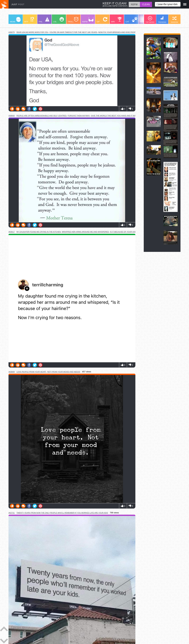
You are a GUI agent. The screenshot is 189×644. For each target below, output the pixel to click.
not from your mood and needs (64, 372)
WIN (116, 20)
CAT (131, 20)
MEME (15, 20)
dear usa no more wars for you (32, 32)
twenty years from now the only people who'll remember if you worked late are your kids (62, 513)
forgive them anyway (79, 116)
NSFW (88, 20)
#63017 (12, 232)
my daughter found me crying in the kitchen (39, 232)
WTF (29, 20)
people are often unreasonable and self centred (42, 116)
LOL (59, 20)
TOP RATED (150, 20)
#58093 (12, 116)
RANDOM (174, 20)
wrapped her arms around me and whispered (85, 232)
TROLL (73, 20)
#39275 (12, 32)
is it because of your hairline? (126, 232)
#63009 (12, 372)
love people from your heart (31, 372)
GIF (102, 20)
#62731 (12, 513)
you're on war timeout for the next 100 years (73, 32)
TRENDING (162, 19)
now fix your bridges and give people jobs (121, 32)
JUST (18, 4)
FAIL (44, 20)
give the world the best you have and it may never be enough (123, 116)
